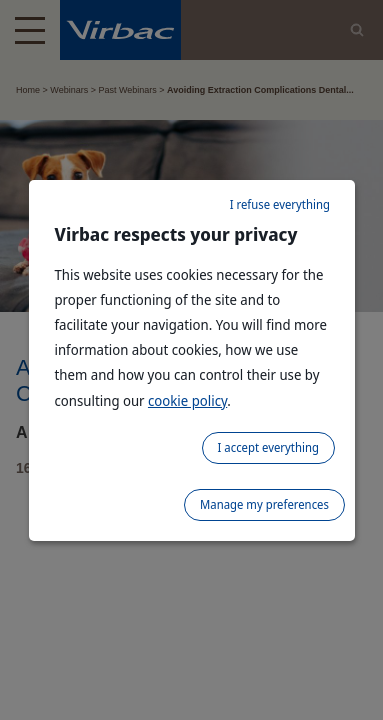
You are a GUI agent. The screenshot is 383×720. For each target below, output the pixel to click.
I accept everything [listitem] (268, 447)
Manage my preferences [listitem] (264, 504)
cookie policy (187, 400)
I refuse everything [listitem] (280, 204)
